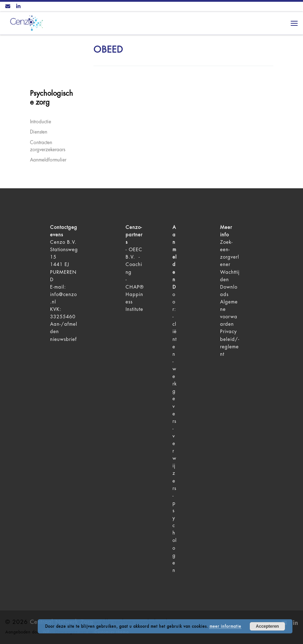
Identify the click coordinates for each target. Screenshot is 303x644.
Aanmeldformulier (48, 160)
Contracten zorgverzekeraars (48, 146)
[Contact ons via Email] (8, 7)
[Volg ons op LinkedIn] (18, 7)
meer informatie (225, 627)
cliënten (175, 339)
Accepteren (267, 626)
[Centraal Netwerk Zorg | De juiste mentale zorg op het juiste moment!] (25, 22)
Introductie (41, 122)
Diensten (39, 132)
